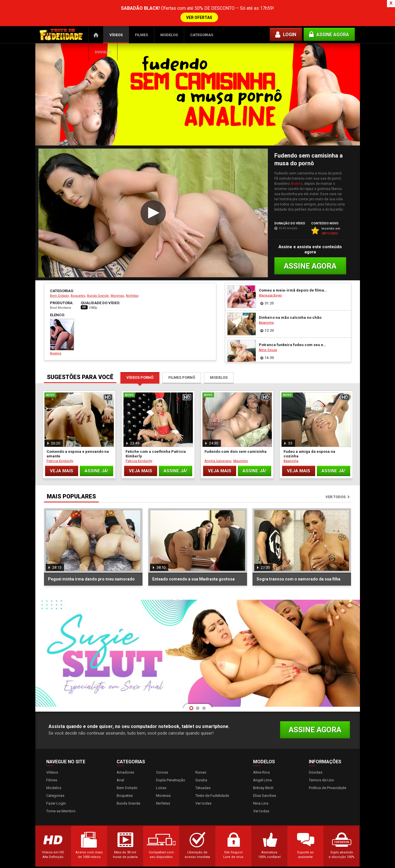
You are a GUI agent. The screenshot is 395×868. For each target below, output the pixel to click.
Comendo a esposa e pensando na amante (78, 445)
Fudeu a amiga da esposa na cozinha (309, 445)
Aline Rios (261, 764)
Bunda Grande (98, 287)
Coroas (162, 764)
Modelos (169, 26)
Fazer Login (56, 795)
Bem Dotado (59, 287)
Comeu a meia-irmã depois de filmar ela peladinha (294, 282)
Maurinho (241, 452)
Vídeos (116, 26)
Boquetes (78, 287)
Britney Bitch (263, 779)
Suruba (201, 771)
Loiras (161, 779)
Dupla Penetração (171, 771)
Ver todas (203, 795)
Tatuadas (203, 779)
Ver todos (336, 488)
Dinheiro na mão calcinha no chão (290, 309)
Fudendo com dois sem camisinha (236, 443)
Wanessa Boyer (270, 287)
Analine (296, 175)
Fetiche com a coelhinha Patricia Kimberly (156, 445)
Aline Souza (268, 341)
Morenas (117, 287)
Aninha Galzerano (218, 452)
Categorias (202, 26)
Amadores (125, 764)
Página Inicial (96, 26)
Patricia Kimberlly (60, 452)
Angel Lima (262, 771)
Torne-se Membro (61, 802)
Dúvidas (103, 43)
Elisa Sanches (265, 787)
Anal (120, 771)
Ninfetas (132, 287)
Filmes (141, 26)
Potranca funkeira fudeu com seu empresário (294, 336)
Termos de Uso (321, 771)
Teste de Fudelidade (212, 787)
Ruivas (201, 764)
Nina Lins (261, 795)
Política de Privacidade (327, 779)
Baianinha (266, 314)
